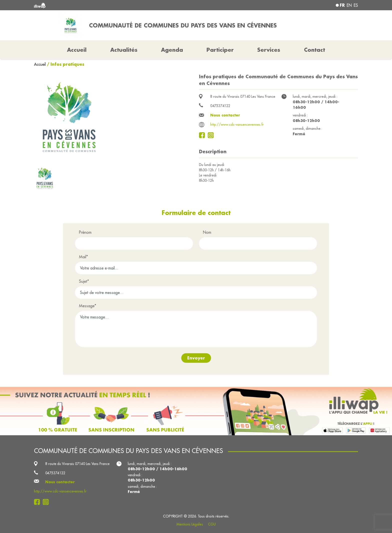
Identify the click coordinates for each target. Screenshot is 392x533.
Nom (207, 232)
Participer (220, 50)
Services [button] (269, 50)
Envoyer (196, 358)
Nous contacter (225, 115)
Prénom (85, 232)
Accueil (40, 64)
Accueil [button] (77, 50)
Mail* (83, 257)
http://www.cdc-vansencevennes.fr (237, 124)
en (349, 5)
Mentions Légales (190, 524)
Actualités (124, 50)
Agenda (172, 50)
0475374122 (220, 106)
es (356, 5)
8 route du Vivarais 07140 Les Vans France (243, 96)
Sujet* (84, 281)
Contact (314, 50)
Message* (88, 306)
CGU (212, 524)
